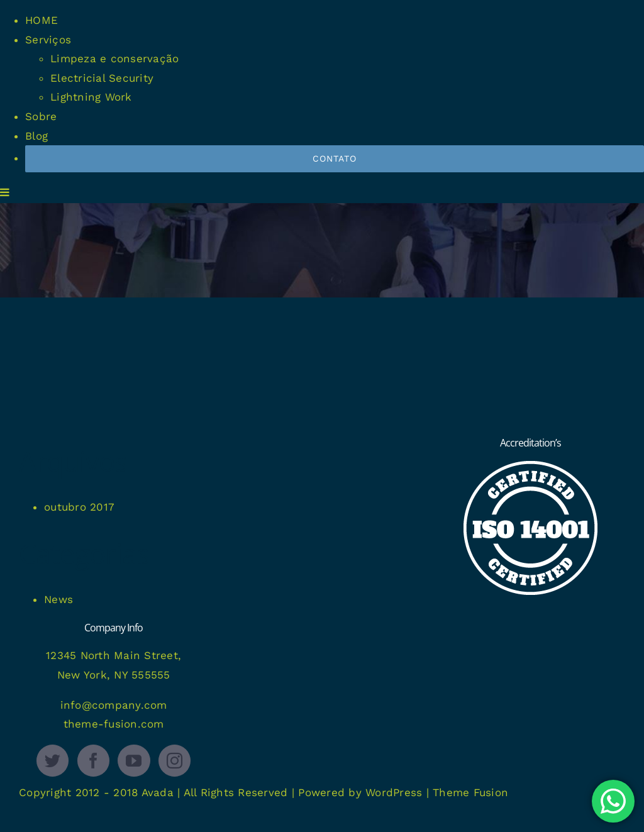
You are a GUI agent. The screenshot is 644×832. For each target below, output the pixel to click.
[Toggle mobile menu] (5, 192)
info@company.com (114, 705)
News (58, 599)
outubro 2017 (79, 507)
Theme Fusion (470, 792)
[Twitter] (53, 761)
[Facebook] (93, 761)
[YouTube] (134, 761)
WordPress (394, 792)
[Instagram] (175, 761)
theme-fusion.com (114, 724)
